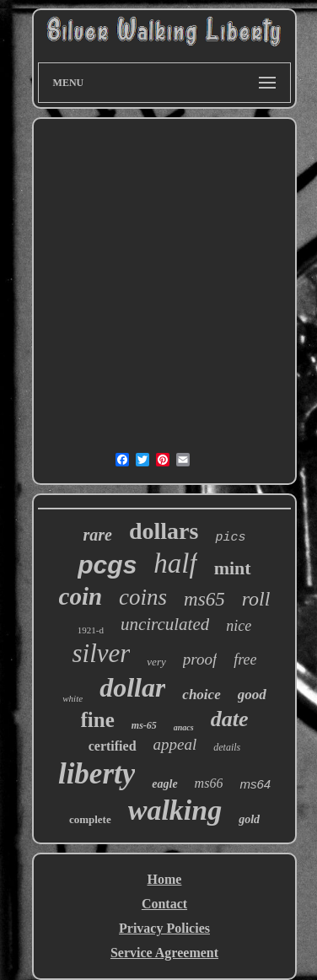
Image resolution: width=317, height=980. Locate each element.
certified (113, 746)
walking (175, 810)
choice (201, 695)
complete (90, 819)
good (252, 695)
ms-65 (144, 725)
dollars (164, 531)
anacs (184, 727)
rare (98, 535)
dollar (132, 687)
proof (200, 659)
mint (233, 568)
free (245, 660)
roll (256, 599)
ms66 (209, 783)
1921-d (91, 630)
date (230, 719)
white (73, 698)
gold (249, 819)
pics (230, 538)
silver (101, 653)
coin (81, 596)
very (156, 662)
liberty (97, 774)
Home (165, 879)
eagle (164, 784)
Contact (164, 904)
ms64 (255, 784)
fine (98, 720)
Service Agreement (164, 953)
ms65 (204, 599)
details (227, 747)
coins (143, 597)
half (175, 563)
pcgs (107, 565)
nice (239, 626)
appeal (175, 744)
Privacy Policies (164, 928)
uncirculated (165, 624)
